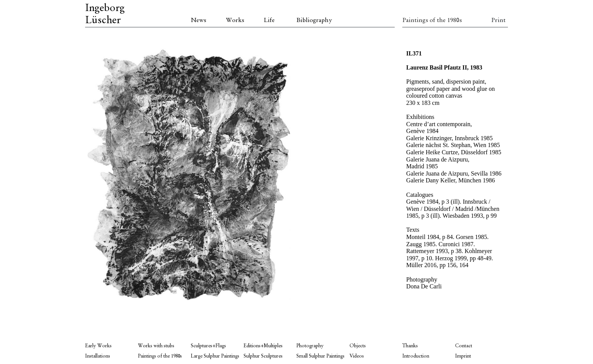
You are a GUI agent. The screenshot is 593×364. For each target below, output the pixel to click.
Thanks (410, 346)
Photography (310, 346)
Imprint (463, 356)
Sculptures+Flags (208, 346)
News (198, 21)
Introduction (416, 356)
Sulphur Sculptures (263, 356)
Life (269, 21)
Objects (358, 346)
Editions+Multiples (263, 346)
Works (235, 21)
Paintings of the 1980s (429, 21)
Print (498, 21)
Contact (464, 346)
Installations (98, 356)
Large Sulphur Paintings (215, 356)
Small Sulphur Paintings (320, 356)
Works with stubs (156, 346)
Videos (357, 356)
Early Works (98, 346)
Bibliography (314, 21)
